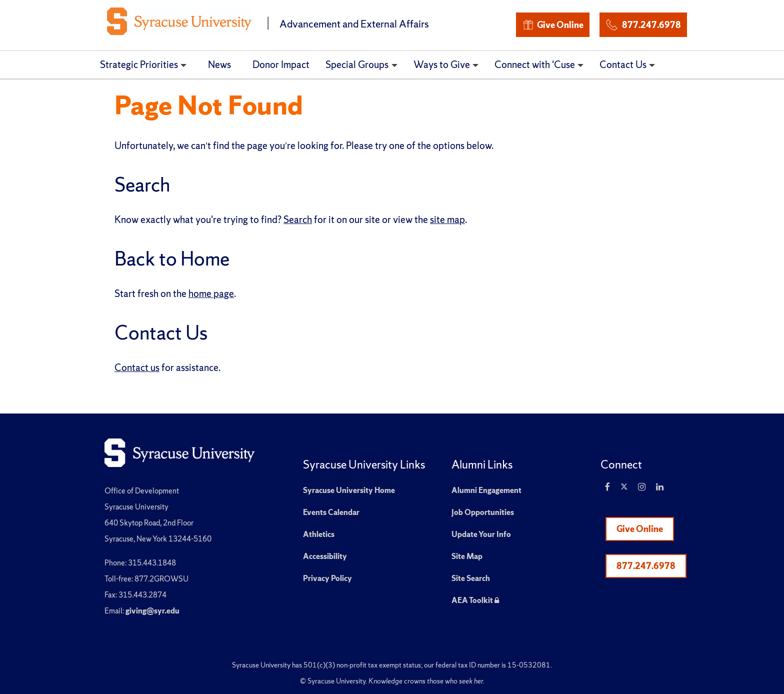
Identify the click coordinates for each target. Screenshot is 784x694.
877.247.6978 (643, 23)
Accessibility (325, 556)
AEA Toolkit (475, 600)
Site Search (471, 578)
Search (298, 219)
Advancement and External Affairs (354, 24)
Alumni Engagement (486, 490)
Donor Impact (281, 64)
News (219, 64)
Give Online (553, 25)
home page (211, 293)
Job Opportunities (483, 512)
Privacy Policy (327, 578)
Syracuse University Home (349, 490)
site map (447, 219)
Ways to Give (442, 64)
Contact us (137, 367)
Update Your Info (481, 534)
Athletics (319, 534)
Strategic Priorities (139, 64)
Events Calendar (331, 512)
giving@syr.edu (152, 611)
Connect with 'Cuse (535, 64)
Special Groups (357, 64)
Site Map (467, 556)
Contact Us (623, 64)
